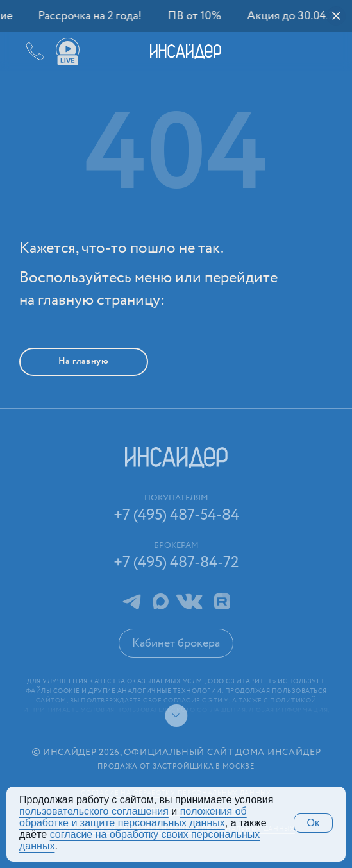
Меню (320, 51)
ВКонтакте (189, 601)
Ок (313, 823)
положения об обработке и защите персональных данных (133, 817)
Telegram (131, 601)
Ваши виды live (67, 52)
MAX (161, 601)
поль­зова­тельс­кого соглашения (94, 811)
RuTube (222, 601)
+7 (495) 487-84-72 (176, 563)
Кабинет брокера (176, 643)
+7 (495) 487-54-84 (26, 51)
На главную (84, 361)
